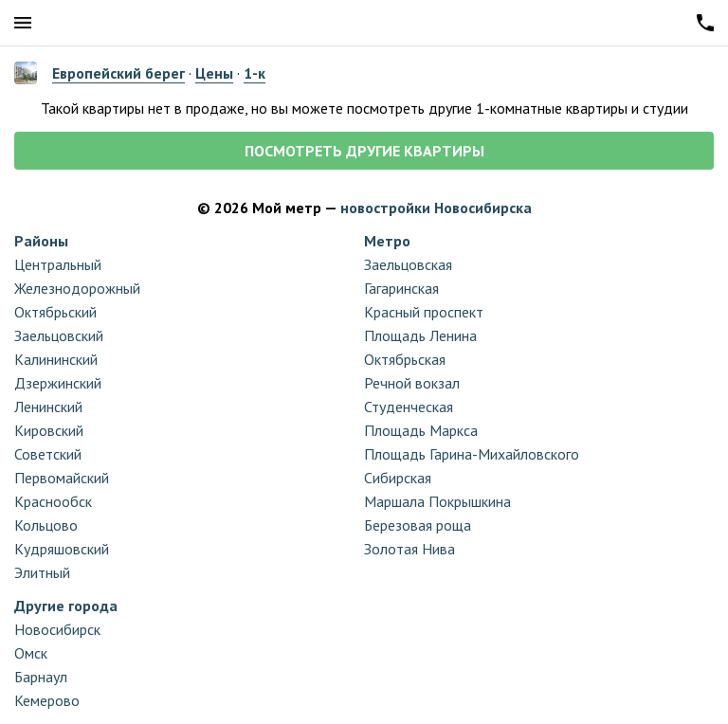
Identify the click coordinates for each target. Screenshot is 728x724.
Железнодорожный (77, 288)
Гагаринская (401, 288)
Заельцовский (59, 335)
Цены (214, 73)
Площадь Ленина (420, 335)
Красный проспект (424, 312)
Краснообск (53, 501)
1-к (255, 73)
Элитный (42, 572)
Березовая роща (418, 525)
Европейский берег (118, 73)
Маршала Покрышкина (437, 501)
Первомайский (62, 478)
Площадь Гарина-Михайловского (472, 454)
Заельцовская (408, 264)
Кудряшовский (62, 549)
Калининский (56, 359)
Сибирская (398, 478)
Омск (31, 653)
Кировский (49, 430)
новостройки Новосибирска (436, 208)
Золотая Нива (409, 549)
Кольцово (46, 525)
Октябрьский (55, 312)
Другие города (66, 606)
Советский (48, 454)
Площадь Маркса (421, 430)
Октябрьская (405, 359)
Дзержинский (58, 383)
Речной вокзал (412, 383)
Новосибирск (57, 629)
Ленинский (48, 407)
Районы (41, 241)
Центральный (58, 264)
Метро (387, 241)
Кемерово (47, 700)
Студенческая (409, 407)
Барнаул (41, 677)
